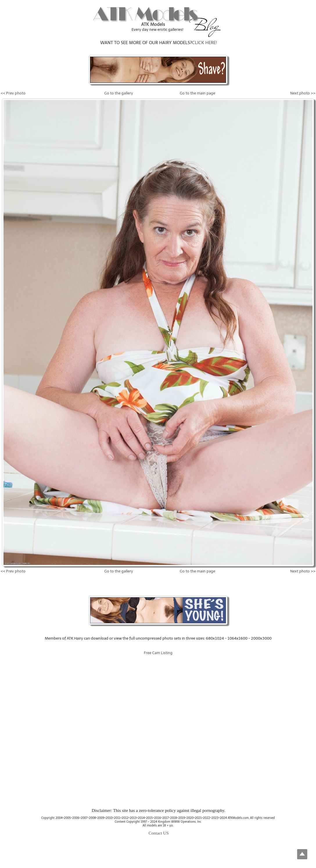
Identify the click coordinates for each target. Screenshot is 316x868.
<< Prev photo (13, 93)
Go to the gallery (119, 93)
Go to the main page (198, 93)
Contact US (159, 833)
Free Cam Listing (158, 653)
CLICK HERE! (204, 43)
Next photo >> (303, 93)
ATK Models (153, 24)
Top (302, 854)
